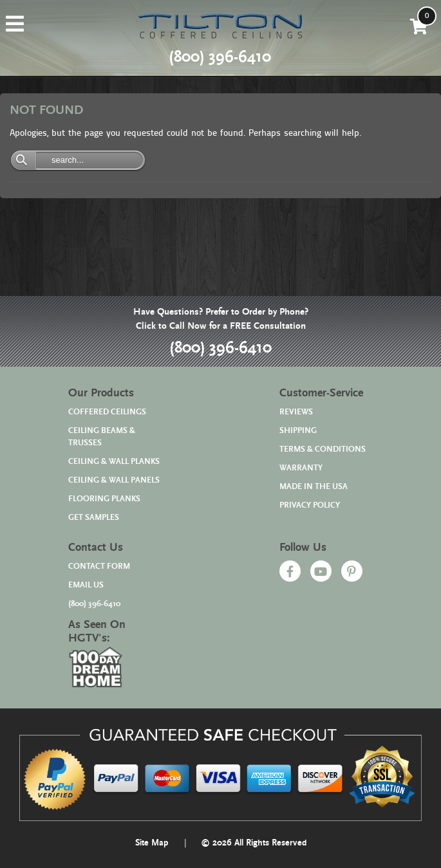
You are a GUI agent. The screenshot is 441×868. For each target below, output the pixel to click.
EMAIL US (86, 585)
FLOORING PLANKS (104, 499)
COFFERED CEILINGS (107, 412)
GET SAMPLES (94, 518)
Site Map (152, 843)
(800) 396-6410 (220, 348)
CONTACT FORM (99, 567)
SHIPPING (298, 431)
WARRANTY (301, 468)
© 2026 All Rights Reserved (254, 843)
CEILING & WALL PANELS (114, 480)
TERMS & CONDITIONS (323, 449)
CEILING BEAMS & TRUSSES (102, 437)
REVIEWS (296, 412)
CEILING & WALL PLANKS (114, 462)
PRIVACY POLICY (310, 505)
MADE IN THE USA (314, 487)
